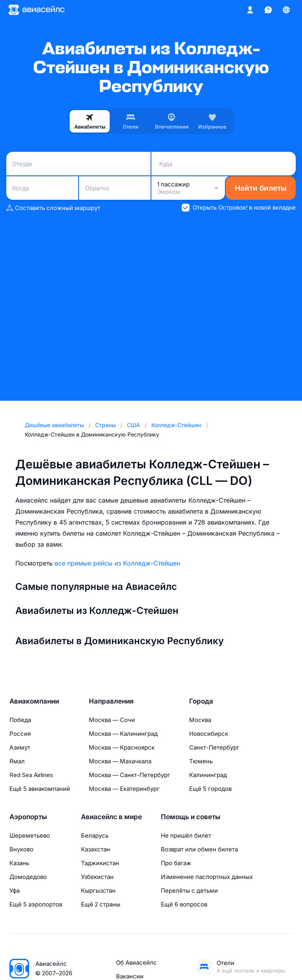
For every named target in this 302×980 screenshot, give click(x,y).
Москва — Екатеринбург (124, 789)
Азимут (20, 747)
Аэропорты (28, 817)
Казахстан (96, 849)
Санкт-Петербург (214, 747)
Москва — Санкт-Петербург (130, 775)
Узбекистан (97, 877)
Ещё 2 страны (101, 904)
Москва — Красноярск (122, 747)
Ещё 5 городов (210, 789)
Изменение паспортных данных (207, 877)
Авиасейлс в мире (111, 817)
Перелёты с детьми (189, 891)
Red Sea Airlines (31, 775)
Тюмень (201, 761)
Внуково (21, 849)
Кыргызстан (98, 891)
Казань (19, 863)
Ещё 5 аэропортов (36, 904)
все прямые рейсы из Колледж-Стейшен (117, 563)
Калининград (208, 775)
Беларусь (95, 835)
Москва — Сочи (112, 720)
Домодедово (28, 877)
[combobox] (78, 164)
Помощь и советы (191, 817)
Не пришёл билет (186, 835)
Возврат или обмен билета (199, 849)
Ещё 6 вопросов (184, 904)
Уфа (15, 891)
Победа (20, 720)
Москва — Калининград (123, 734)
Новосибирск (209, 734)
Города (201, 701)
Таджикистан (100, 863)
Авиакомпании (34, 701)
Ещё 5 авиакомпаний (40, 789)
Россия (20, 734)
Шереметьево (30, 835)
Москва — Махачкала (120, 761)
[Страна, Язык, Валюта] (286, 10)
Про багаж (176, 863)
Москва (200, 720)
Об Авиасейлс (136, 962)
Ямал (17, 761)
